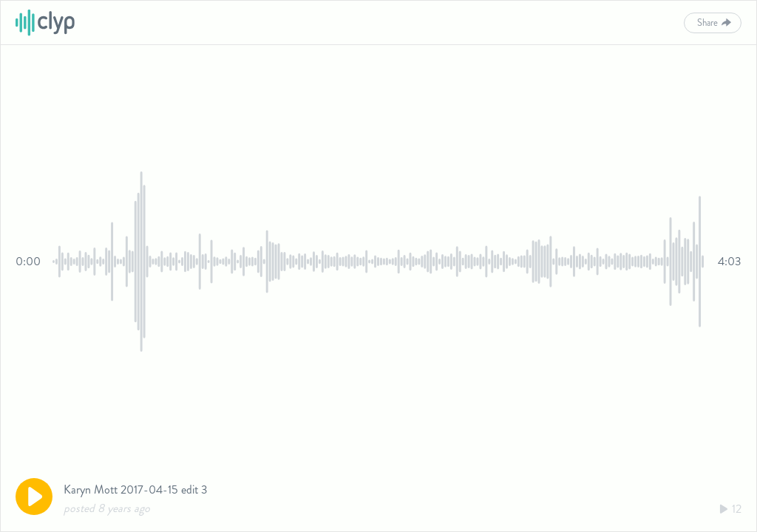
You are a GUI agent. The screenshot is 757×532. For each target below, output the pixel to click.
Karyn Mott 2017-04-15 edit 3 (136, 490)
